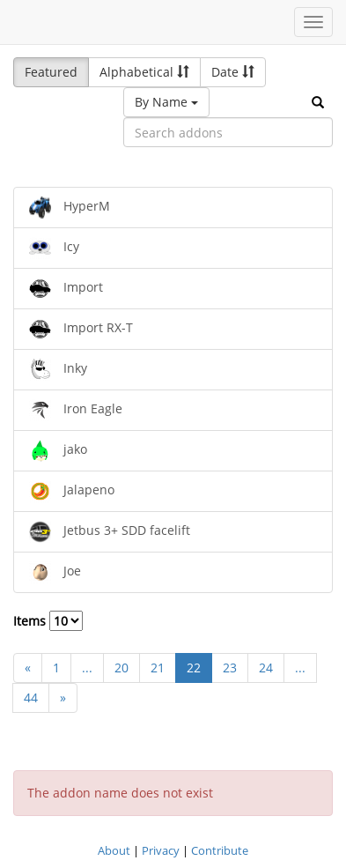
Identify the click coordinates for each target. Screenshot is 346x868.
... (87, 668)
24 (266, 668)
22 (194, 668)
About (114, 850)
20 (121, 668)
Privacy (161, 850)
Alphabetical (144, 72)
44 (31, 697)
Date (233, 72)
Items (48, 621)
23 (230, 668)
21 (158, 668)
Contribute (220, 850)
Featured (51, 72)
